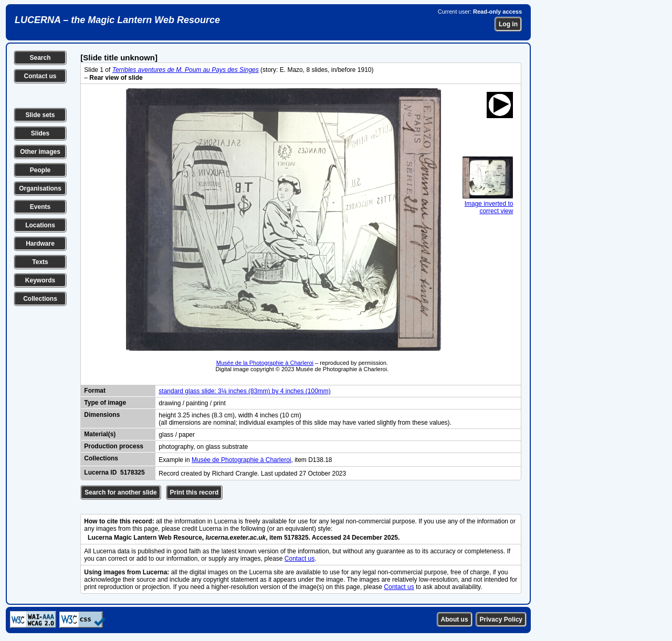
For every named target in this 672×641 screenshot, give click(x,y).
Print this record (195, 492)
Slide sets (40, 115)
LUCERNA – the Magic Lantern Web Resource (117, 20)
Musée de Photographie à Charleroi (241, 460)
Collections (40, 299)
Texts (40, 262)
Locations (40, 225)
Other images (40, 152)
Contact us (40, 76)
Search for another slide (120, 492)
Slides (40, 133)
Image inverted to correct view (488, 204)
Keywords (40, 280)
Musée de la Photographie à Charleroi (265, 363)
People (40, 170)
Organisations (40, 188)
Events (40, 207)
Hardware (40, 244)
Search (40, 58)
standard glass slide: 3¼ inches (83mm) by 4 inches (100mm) (244, 391)
